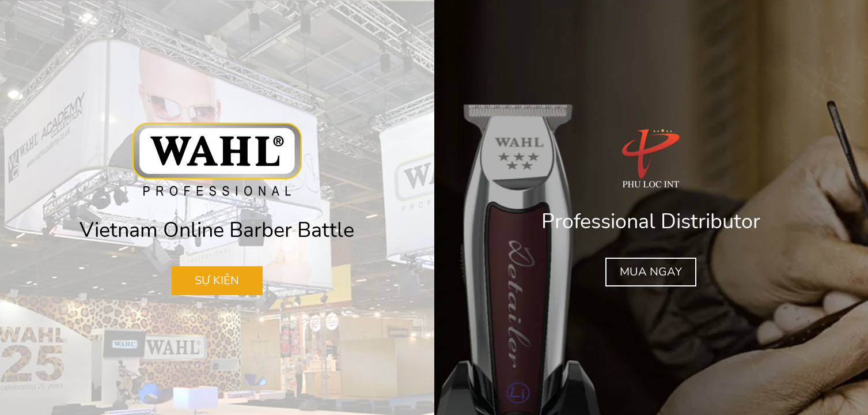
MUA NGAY (651, 272)
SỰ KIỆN (217, 280)
